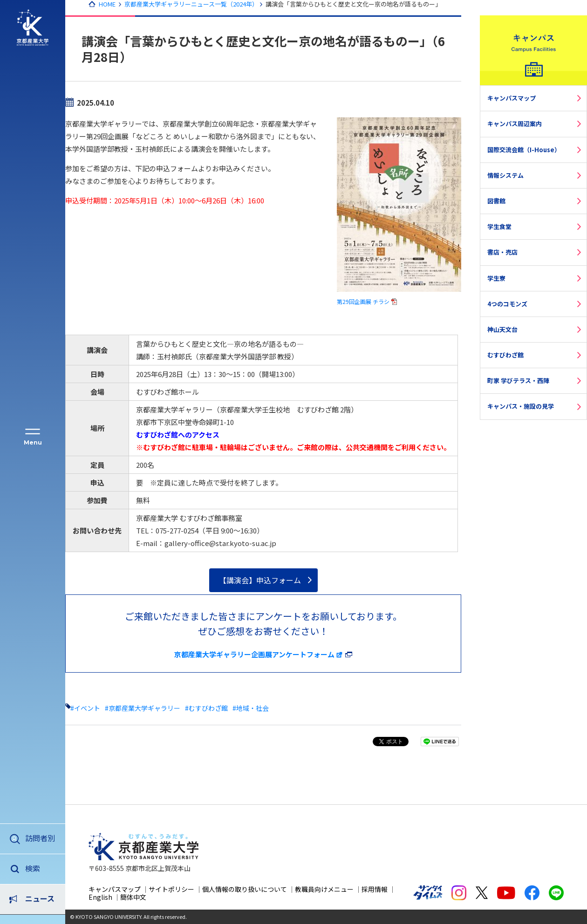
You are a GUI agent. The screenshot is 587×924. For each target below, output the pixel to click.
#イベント (85, 708)
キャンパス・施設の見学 (521, 406)
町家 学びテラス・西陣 (518, 381)
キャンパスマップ (512, 98)
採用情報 (375, 889)
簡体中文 (133, 897)
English (100, 897)
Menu (33, 442)
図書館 (496, 201)
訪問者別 (40, 838)
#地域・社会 (251, 708)
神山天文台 (502, 329)
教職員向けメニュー (324, 889)
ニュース (40, 868)
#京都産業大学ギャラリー (143, 708)
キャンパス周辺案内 (515, 124)
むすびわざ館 (505, 355)
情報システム (505, 175)
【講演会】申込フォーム (260, 580)
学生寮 (496, 278)
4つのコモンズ (507, 304)
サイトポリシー (171, 889)
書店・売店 (502, 252)
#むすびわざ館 (206, 708)
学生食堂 (499, 226)
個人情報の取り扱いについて (245, 889)
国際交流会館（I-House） (524, 150)
